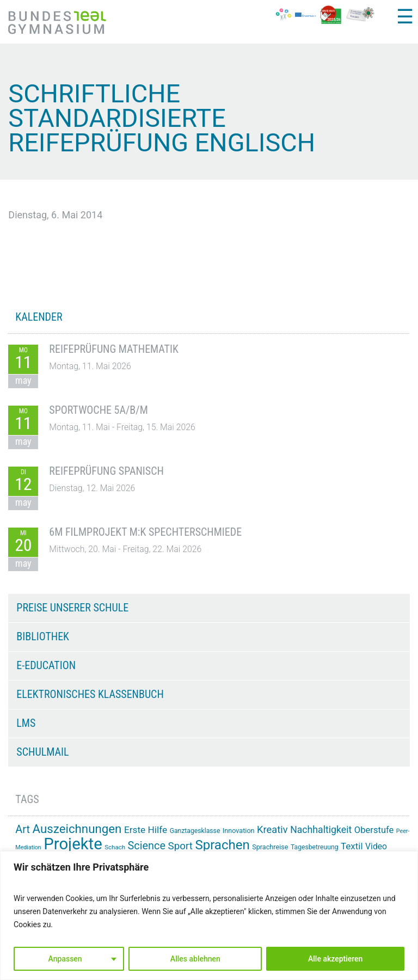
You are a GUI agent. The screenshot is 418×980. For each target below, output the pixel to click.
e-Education (46, 665)
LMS (26, 723)
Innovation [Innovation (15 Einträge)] (239, 831)
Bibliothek (43, 636)
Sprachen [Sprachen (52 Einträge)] (222, 845)
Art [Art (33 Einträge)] (23, 829)
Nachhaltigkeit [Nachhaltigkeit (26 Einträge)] (321, 830)
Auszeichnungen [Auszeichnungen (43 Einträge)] (77, 829)
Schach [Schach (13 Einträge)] (115, 847)
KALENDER (39, 317)
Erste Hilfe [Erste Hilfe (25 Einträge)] (146, 830)
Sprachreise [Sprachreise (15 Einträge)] (270, 847)
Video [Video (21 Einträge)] (376, 846)
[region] (209, 915)
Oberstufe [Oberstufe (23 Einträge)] (374, 830)
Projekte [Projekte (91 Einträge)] (73, 844)
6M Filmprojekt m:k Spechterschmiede (145, 532)
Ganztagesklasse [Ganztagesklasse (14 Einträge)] (195, 831)
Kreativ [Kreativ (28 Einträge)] (272, 829)
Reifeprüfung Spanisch (106, 471)
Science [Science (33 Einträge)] (147, 846)
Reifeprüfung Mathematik (114, 349)
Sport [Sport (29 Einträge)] (180, 846)
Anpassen (65, 959)
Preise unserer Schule (72, 608)
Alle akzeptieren (335, 959)
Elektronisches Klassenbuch (90, 694)
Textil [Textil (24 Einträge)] (352, 846)
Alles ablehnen (195, 959)
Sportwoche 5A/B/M (98, 410)
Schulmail (42, 752)
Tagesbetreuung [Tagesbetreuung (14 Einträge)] (315, 847)
